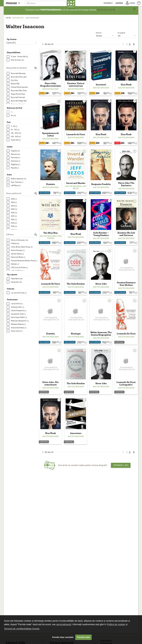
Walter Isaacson (51, 89)
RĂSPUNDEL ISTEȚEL (107, 10)
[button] (50, 3)
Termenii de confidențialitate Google (22, 629)
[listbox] (127, 36)
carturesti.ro (18, 18)
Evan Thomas (54, 237)
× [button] (134, 9)
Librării (119, 3)
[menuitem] (108, 3)
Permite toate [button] (84, 637)
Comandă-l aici (121, 465)
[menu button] (14, 3)
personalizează (64, 624)
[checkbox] (23, 57)
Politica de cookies (116, 624)
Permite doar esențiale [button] (63, 637)
